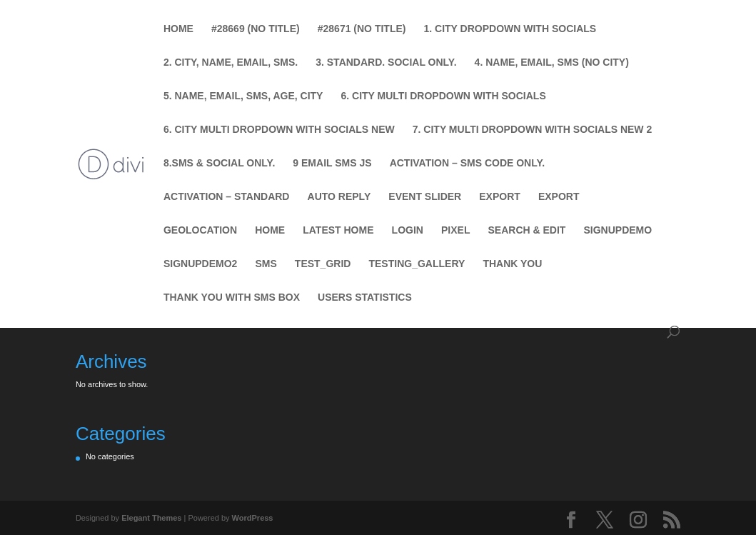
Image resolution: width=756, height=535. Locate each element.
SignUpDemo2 (200, 264)
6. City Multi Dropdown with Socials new (279, 130)
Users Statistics (365, 297)
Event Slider (425, 197)
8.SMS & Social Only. (219, 163)
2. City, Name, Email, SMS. (231, 62)
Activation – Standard (227, 197)
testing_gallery (417, 264)
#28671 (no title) (362, 29)
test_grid (323, 264)
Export (500, 197)
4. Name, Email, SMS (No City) (552, 62)
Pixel (455, 230)
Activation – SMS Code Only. (468, 163)
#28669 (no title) (256, 29)
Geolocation (200, 230)
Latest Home (338, 230)
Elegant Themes (151, 518)
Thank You (512, 264)
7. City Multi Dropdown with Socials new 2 (532, 130)
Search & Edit (527, 230)
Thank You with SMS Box (232, 297)
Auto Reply (339, 197)
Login (408, 230)
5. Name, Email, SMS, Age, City (243, 96)
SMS (266, 264)
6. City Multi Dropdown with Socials (443, 96)
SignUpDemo (618, 230)
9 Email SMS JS (332, 163)
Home (178, 29)
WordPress (253, 518)
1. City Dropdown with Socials (510, 29)
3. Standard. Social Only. (386, 62)
